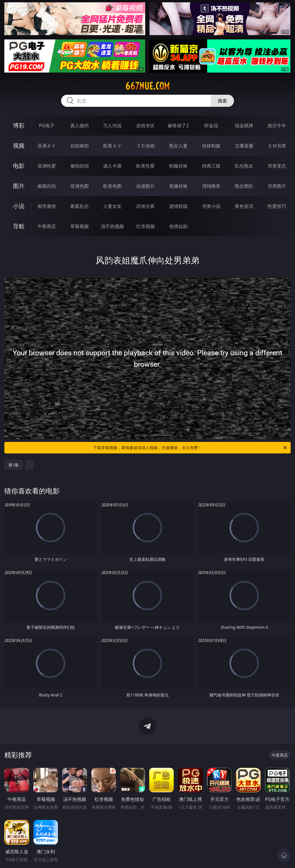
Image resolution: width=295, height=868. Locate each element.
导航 (19, 226)
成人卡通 (112, 166)
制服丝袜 (178, 166)
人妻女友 (112, 206)
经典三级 (211, 166)
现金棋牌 (244, 126)
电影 (19, 166)
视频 (19, 146)
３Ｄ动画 (145, 146)
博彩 (19, 125)
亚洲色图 (80, 186)
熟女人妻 (178, 146)
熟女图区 (244, 186)
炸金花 (211, 126)
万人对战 (112, 126)
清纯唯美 (211, 186)
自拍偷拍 (80, 146)
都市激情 (47, 206)
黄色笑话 (244, 206)
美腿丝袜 (178, 186)
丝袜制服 (211, 146)
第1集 (14, 465)
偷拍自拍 (80, 166)
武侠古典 (145, 206)
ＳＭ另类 (277, 146)
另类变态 (277, 166)
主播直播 (244, 146)
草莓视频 (80, 226)
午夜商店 (47, 226)
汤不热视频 (112, 226)
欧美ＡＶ (112, 146)
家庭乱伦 (80, 206)
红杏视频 (145, 226)
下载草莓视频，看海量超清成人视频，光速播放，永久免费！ (190, 448)
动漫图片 (145, 186)
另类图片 (277, 186)
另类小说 (211, 206)
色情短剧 (178, 226)
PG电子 (47, 126)
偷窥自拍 (47, 186)
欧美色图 (112, 186)
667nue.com (147, 86)
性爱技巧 (277, 206)
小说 (19, 206)
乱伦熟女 (244, 166)
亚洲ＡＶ (47, 146)
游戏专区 (145, 126)
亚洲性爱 (47, 166)
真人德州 (80, 126)
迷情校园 (178, 206)
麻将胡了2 (178, 126)
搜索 (222, 101)
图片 (19, 186)
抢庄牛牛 (277, 126)
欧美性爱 (145, 166)
